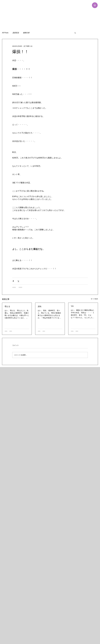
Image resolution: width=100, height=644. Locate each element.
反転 (40, 306)
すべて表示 (94, 299)
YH (72, 306)
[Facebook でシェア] (13, 281)
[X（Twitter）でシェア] (18, 281)
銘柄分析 (26, 33)
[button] (75, 33)
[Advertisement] (39, 14)
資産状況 (16, 33)
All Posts (5, 33)
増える (7, 306)
